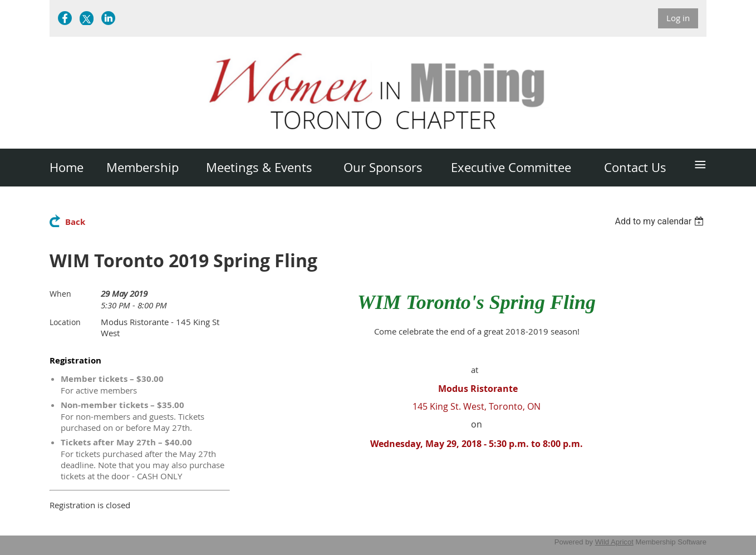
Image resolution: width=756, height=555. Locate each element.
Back (75, 222)
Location (65, 322)
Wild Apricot (614, 542)
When (60, 294)
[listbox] (661, 221)
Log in (678, 18)
